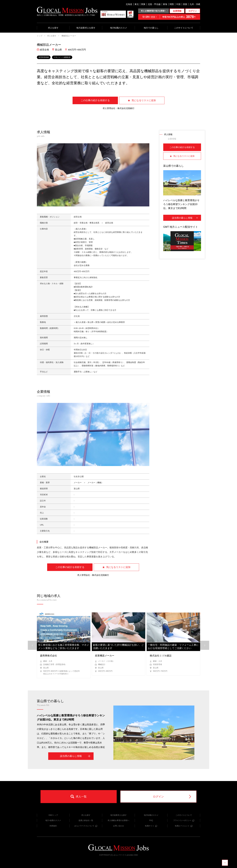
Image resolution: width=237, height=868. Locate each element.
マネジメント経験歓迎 (62, 57)
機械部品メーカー (69, 36)
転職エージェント (184, 826)
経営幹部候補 (44, 57)
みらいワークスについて (86, 826)
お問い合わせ (118, 826)
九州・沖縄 (195, 4)
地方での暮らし (151, 28)
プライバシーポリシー (184, 820)
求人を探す (53, 28)
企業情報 (172, 139)
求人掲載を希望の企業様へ (118, 820)
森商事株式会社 (49, 656)
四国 (185, 4)
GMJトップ (53, 815)
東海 (165, 4)
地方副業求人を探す (86, 28)
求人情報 (168, 134)
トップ (40, 36)
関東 (143, 4)
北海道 (129, 4)
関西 (172, 4)
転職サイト (151, 826)
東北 (137, 4)
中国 (178, 4)
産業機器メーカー (105, 656)
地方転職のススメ (118, 28)
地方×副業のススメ (53, 820)
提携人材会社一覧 (86, 820)
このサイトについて (184, 28)
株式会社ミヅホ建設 (161, 656)
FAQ (151, 820)
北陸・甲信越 (154, 4)
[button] (205, 645)
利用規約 (53, 826)
